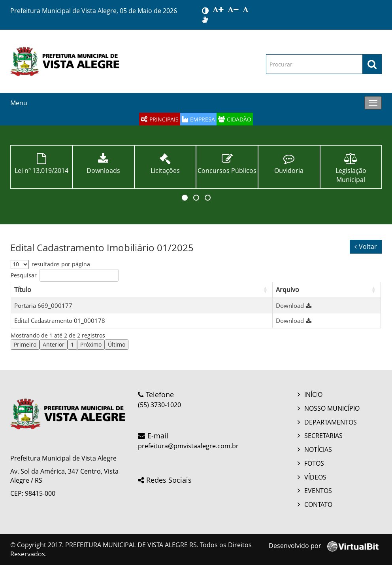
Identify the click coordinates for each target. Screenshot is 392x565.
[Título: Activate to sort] (142, 290)
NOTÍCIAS (318, 449)
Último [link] (117, 344)
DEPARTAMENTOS (331, 422)
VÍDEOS (315, 477)
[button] (185, 198)
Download (295, 305)
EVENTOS (318, 491)
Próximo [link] (91, 344)
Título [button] (23, 290)
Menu (19, 103)
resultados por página (61, 264)
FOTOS (314, 463)
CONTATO (318, 504)
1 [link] (72, 344)
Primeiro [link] (25, 344)
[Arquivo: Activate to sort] (327, 290)
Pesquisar (24, 275)
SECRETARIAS (323, 436)
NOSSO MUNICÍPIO (332, 408)
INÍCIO (313, 394)
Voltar (366, 246)
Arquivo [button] (287, 290)
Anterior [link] (54, 344)
